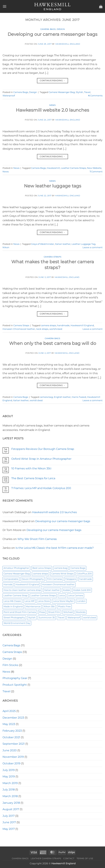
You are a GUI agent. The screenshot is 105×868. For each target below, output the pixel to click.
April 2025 (9, 711)
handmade (63, 325)
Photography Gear (15, 678)
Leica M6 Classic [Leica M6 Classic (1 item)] (12, 601)
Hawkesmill (53, 168)
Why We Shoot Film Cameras (37, 539)
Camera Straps (52, 257)
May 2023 (9, 724)
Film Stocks (10, 665)
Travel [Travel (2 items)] (61, 618)
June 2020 (10, 750)
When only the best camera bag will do (53, 343)
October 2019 (11, 763)
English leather (62, 397)
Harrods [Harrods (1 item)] (8, 584)
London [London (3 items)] (81, 601)
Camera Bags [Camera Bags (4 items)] (78, 568)
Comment (96, 172)
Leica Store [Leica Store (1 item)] (44, 601)
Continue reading (52, 80)
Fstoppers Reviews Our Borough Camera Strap (43, 449)
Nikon (6, 247)
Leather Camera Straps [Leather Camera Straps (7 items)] (43, 595)
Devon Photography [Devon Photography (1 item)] (33, 579)
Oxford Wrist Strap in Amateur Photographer (41, 459)
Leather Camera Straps (73, 168)
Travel (87, 92)
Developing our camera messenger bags (52, 34)
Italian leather (63, 244)
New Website (94, 168)
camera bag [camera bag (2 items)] (61, 568)
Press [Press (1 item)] (42, 612)
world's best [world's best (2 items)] (90, 618)
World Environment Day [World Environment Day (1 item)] (17, 623)
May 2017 (9, 829)
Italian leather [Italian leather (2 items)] (52, 590)
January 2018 (11, 803)
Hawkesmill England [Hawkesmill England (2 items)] (27, 584)
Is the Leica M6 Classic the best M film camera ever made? (55, 548)
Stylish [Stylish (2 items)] (32, 618)
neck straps (42, 329)
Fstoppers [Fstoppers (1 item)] (71, 579)
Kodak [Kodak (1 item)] (67, 590)
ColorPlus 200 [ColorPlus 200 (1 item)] (84, 574)
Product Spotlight (15, 685)
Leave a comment (93, 247)
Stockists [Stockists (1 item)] (81, 612)
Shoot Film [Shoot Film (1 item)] (54, 612)
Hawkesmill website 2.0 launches (52, 110)
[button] (5, 6)
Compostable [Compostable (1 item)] (11, 579)
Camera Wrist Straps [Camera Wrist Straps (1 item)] (62, 574)
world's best (56, 329)
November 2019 (13, 757)
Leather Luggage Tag (83, 244)
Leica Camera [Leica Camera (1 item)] (76, 595)
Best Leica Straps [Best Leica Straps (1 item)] (42, 568)
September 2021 (14, 744)
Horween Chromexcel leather (19, 329)
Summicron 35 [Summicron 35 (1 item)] (47, 618)
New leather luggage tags (53, 186)
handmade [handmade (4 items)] (86, 579)
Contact (69, 858)
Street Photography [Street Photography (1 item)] (14, 618)
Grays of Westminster (43, 244)
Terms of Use (85, 858)
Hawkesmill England (68, 44)
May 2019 (9, 776)
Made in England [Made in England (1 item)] (13, 607)
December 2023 (13, 718)
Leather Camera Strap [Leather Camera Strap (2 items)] (16, 595)
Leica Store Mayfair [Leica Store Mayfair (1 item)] (63, 601)
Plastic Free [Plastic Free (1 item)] (64, 607)
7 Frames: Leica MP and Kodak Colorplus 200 (41, 488)
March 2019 (10, 783)
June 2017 (9, 822)
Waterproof (9, 96)
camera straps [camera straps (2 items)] (41, 574)
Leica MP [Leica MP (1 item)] (29, 601)
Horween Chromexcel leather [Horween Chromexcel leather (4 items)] (58, 584)
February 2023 (12, 731)
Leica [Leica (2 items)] (62, 595)
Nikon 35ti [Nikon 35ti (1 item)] (49, 607)
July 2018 (9, 790)
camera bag (46, 397)
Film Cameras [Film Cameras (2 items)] (55, 579)
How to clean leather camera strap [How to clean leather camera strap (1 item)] (22, 590)
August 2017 (11, 809)
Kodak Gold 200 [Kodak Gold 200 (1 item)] (82, 590)
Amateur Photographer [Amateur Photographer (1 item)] (16, 568)
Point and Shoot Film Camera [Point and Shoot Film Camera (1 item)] (20, 612)
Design (61, 29)
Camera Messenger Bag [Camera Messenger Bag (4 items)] (17, 574)
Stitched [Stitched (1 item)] (68, 612)
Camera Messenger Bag (62, 92)
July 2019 (9, 770)
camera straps (48, 325)
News (52, 105)
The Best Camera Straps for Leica (33, 478)
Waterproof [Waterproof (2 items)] (74, 618)
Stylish (79, 92)
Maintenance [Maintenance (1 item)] (33, 607)
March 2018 (10, 796)
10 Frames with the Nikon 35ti (31, 468)
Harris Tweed (79, 397)
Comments (95, 96)
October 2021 (11, 737)
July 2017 (9, 816)
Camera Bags (48, 29)
